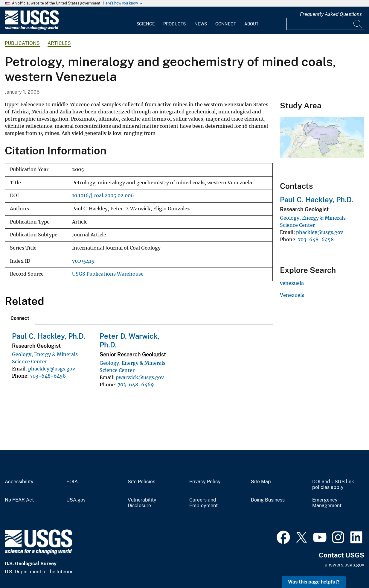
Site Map (261, 482)
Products (174, 24)
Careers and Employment (203, 503)
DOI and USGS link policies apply (333, 485)
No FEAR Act (19, 500)
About (251, 24)
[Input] (325, 24)
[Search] (358, 24)
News (201, 24)
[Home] (32, 29)
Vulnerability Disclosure (142, 503)
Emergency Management (327, 503)
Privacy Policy (205, 482)
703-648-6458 (48, 376)
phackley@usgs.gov (52, 369)
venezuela (292, 283)
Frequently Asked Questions (331, 14)
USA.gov (76, 500)
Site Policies (141, 482)
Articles (59, 43)
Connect (226, 24)
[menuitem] (146, 20)
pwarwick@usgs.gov (140, 377)
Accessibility (19, 482)
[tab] (20, 318)
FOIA (72, 482)
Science (146, 24)
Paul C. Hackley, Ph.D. (49, 336)
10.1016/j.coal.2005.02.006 (103, 196)
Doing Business (268, 500)
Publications (22, 43)
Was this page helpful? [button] (314, 582)
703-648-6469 (136, 385)
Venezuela (292, 295)
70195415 (83, 261)
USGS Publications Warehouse (108, 274)
